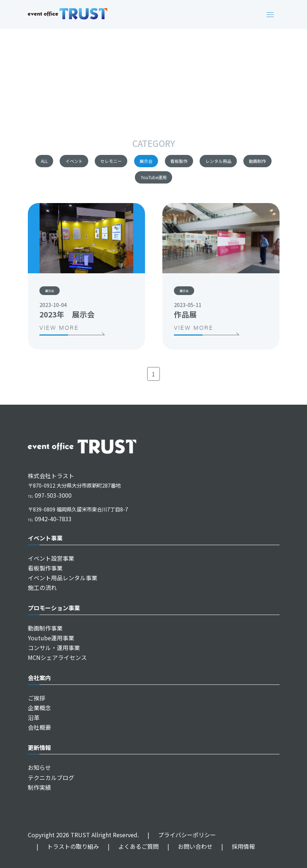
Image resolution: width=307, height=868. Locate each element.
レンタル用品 (98, 182)
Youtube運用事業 (51, 638)
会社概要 (39, 727)
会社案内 (39, 678)
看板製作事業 (45, 568)
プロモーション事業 (54, 608)
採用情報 (234, 846)
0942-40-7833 (50, 519)
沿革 (34, 717)
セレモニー (150, 162)
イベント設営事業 (51, 558)
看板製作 (248, 162)
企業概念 (39, 708)
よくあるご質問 (129, 846)
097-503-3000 (50, 495)
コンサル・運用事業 (54, 648)
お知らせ (39, 767)
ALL (52, 162)
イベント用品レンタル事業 (63, 578)
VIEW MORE (72, 335)
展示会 (201, 162)
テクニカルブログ (51, 778)
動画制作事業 (45, 628)
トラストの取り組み (63, 846)
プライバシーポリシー (177, 835)
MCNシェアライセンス (57, 657)
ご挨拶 (37, 698)
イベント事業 (45, 538)
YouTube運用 (210, 182)
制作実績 (39, 787)
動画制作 (154, 182)
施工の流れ (42, 587)
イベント (97, 162)
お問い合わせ (186, 846)
